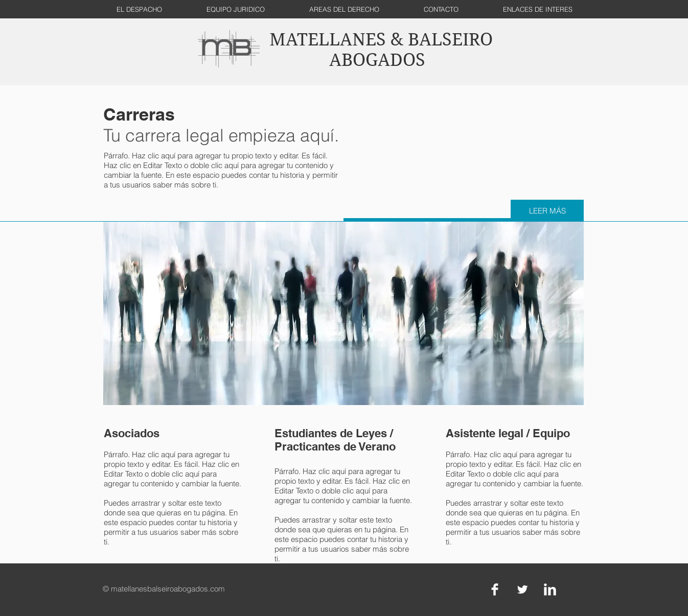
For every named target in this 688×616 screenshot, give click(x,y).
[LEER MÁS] (547, 211)
